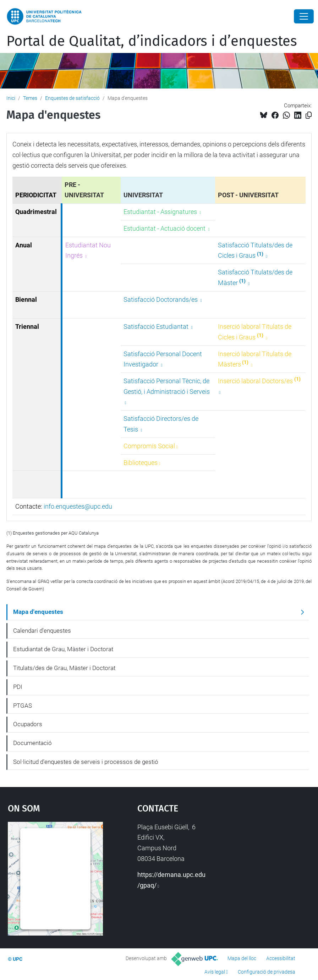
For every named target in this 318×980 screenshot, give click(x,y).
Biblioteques (141, 463)
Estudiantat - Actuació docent (165, 228)
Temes (30, 98)
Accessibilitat (281, 958)
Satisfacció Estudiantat (157, 326)
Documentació (32, 743)
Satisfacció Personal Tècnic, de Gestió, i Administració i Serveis (167, 386)
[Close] (304, 16)
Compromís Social (149, 446)
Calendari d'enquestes (42, 631)
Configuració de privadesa (267, 972)
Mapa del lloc (242, 958)
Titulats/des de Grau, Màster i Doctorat (64, 668)
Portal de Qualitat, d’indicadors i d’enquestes (152, 41)
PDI (18, 687)
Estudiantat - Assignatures (161, 212)
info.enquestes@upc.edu (78, 506)
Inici (11, 98)
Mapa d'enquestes (38, 612)
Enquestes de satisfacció (72, 98)
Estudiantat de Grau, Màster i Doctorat (63, 649)
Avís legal (215, 972)
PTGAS (23, 706)
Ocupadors (28, 724)
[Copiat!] (309, 115)
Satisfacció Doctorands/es (161, 299)
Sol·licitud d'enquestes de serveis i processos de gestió (86, 762)
